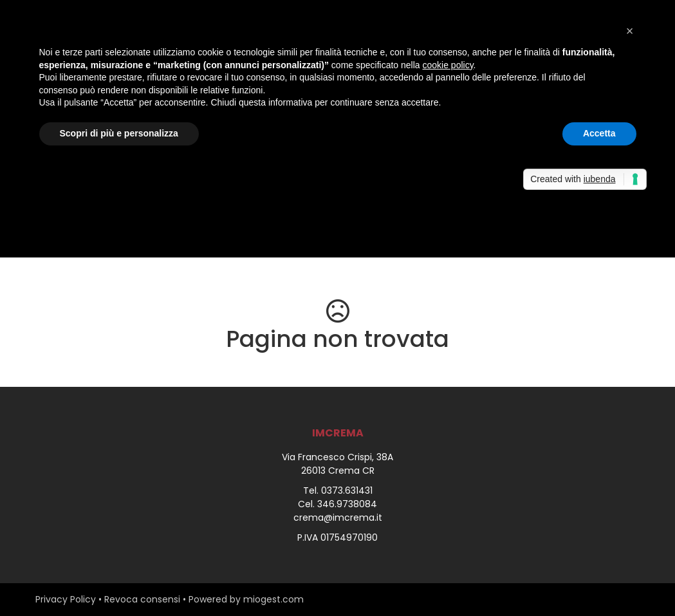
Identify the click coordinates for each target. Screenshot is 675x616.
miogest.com (273, 599)
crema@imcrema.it (338, 518)
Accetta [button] (599, 133)
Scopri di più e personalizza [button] (119, 133)
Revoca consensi (142, 599)
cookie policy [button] (448, 65)
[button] (630, 31)
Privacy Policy (66, 599)
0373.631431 (347, 490)
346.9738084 (347, 504)
